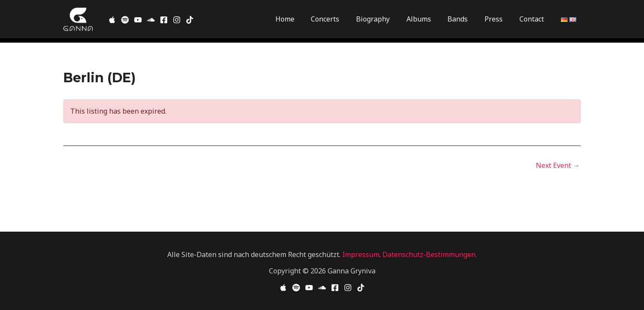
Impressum (361, 254)
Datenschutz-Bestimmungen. (430, 254)
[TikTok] (190, 20)
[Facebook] (164, 20)
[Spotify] (125, 20)
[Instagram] (177, 20)
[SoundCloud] (151, 20)
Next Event (558, 165)
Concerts (341, 19)
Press (498, 19)
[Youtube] (138, 20)
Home (303, 19)
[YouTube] (309, 288)
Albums (429, 19)
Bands (465, 19)
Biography (386, 19)
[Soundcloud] (322, 288)
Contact (533, 19)
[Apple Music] (112, 20)
